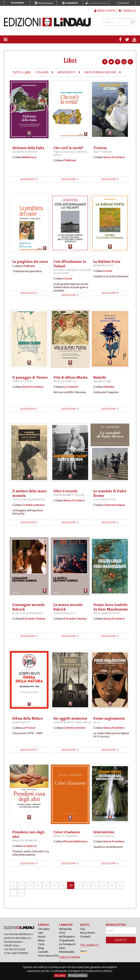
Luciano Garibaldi (66, 270)
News (41, 940)
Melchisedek (67, 952)
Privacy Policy (78, 975)
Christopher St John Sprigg (73, 722)
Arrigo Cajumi (22, 381)
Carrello (127, 11)
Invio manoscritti (48, 955)
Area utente (105, 11)
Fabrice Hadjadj (65, 152)
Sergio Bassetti (64, 613)
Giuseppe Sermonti (25, 152)
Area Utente (88, 933)
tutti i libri (22, 73)
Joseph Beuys (21, 722)
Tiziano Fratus (104, 836)
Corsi (41, 944)
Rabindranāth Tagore (69, 495)
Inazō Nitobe (102, 381)
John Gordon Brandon (29, 499)
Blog (41, 948)
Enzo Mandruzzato (107, 613)
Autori (42, 936)
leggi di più (29, 179)
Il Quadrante (67, 940)
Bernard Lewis (103, 265)
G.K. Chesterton (104, 499)
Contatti (43, 952)
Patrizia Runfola (65, 381)
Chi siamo (44, 929)
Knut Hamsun (102, 152)
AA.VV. (97, 722)
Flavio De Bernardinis (28, 613)
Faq (82, 929)
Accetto (60, 975)
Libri (41, 933)
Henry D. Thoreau (66, 836)
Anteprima (65, 929)
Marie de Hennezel (25, 840)
